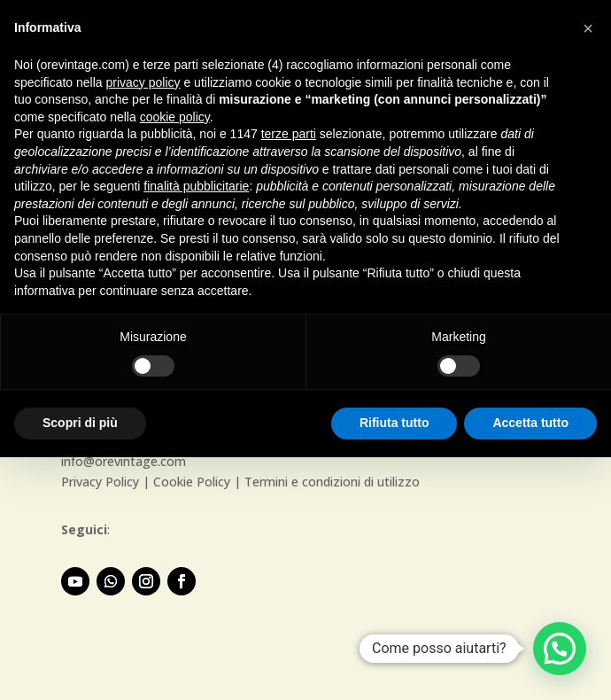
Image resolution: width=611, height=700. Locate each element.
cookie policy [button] (175, 117)
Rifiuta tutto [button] (394, 423)
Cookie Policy (192, 482)
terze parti (289, 134)
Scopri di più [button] (80, 423)
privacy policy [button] (143, 82)
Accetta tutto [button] (530, 423)
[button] (560, 649)
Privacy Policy (100, 482)
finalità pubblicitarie (196, 186)
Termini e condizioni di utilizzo (332, 482)
